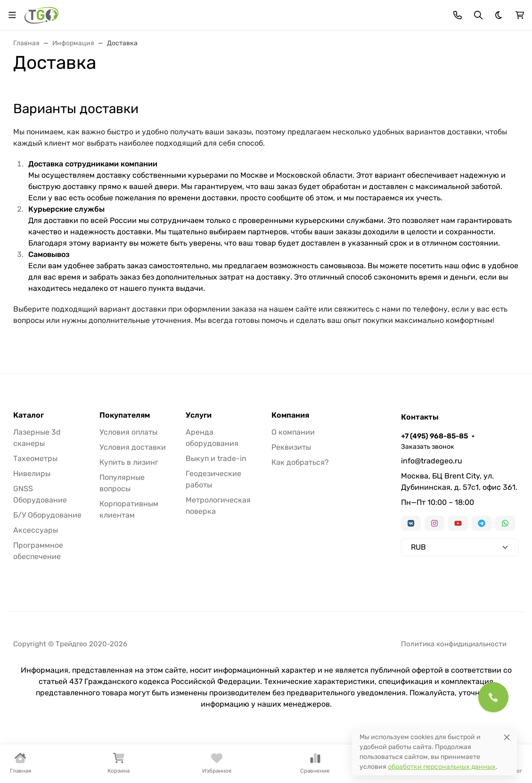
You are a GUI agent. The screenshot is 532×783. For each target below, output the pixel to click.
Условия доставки (133, 447)
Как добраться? (300, 462)
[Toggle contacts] (458, 15)
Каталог (29, 415)
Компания (290, 415)
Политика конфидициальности (454, 644)
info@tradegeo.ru (432, 461)
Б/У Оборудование (47, 515)
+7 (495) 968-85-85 (434, 436)
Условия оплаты (128, 432)
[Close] (507, 737)
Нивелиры (32, 474)
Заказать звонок (428, 447)
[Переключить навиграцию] (12, 15)
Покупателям (125, 415)
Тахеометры (35, 458)
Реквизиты (291, 447)
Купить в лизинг (129, 462)
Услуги (199, 415)
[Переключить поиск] (478, 15)
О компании (293, 432)
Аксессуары (36, 530)
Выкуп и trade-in (216, 458)
